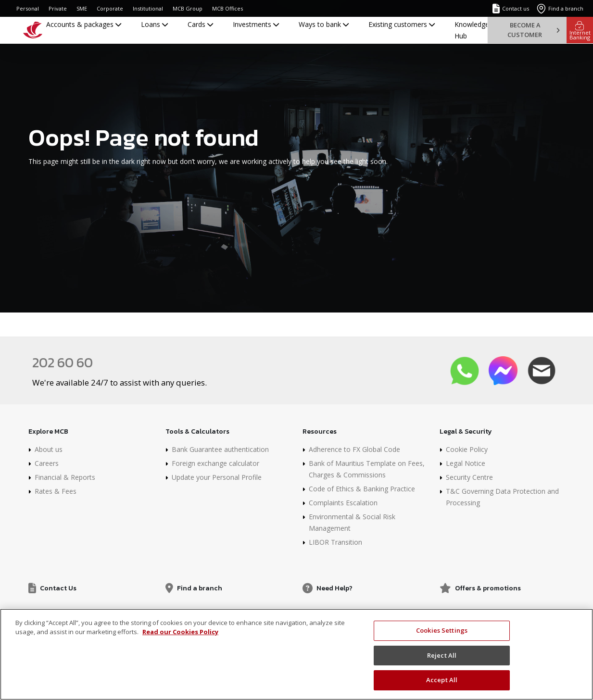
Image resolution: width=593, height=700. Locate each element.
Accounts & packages (84, 24)
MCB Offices (227, 8)
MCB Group (188, 8)
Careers (47, 463)
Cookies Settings (442, 634)
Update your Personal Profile (217, 477)
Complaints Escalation (343, 503)
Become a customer (533, 30)
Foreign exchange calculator (215, 463)
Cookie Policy (467, 449)
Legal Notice (466, 463)
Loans (154, 24)
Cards (200, 24)
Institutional (148, 8)
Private (58, 8)
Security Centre (469, 477)
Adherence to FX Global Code (354, 449)
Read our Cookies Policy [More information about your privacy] (180, 636)
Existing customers (402, 24)
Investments (256, 24)
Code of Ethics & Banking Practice (362, 489)
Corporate (110, 8)
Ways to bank (324, 24)
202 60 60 (63, 362)
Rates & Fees (56, 491)
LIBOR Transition (335, 542)
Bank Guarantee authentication (220, 449)
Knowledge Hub (472, 30)
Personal (28, 8)
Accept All (442, 684)
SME (82, 8)
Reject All (442, 659)
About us (49, 449)
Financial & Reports (65, 477)
